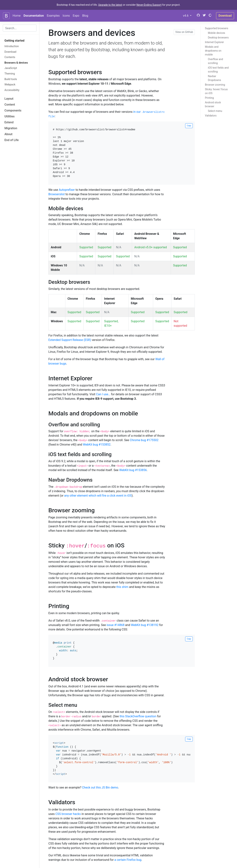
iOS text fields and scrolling (218, 70)
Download (225, 16)
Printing (209, 98)
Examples (53, 16)
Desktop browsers (218, 38)
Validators (211, 116)
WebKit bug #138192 (145, 625)
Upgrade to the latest (110, 5)
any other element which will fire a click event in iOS (98, 496)
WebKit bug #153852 (97, 445)
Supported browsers (217, 28)
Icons (66, 16)
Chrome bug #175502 (144, 440)
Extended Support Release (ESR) (70, 340)
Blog (85, 16)
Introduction (12, 46)
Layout (9, 99)
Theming (10, 74)
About (8, 134)
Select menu (215, 111)
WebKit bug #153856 (133, 470)
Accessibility (12, 90)
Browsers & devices (16, 63)
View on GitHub (184, 32)
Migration (11, 128)
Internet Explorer (214, 42)
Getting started (14, 41)
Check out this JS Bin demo (100, 787)
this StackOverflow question (138, 716)
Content (10, 105)
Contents (10, 57)
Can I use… (103, 394)
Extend (9, 122)
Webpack (10, 85)
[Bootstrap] (6, 16)
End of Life (12, 140)
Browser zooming (215, 85)
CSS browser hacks (68, 814)
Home (17, 16)
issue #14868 (116, 625)
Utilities (10, 116)
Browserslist (56, 194)
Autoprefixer (67, 190)
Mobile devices (217, 33)
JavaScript (11, 68)
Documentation (34, 16)
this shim (122, 587)
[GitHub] (198, 16)
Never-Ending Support (149, 5)
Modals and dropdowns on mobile (213, 51)
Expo (76, 16)
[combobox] (20, 28)
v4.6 (188, 15)
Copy (189, 126)
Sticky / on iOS (216, 91)
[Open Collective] (210, 16)
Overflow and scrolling (216, 61)
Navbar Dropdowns (215, 78)
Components (13, 110)
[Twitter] (204, 16)
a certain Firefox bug (128, 860)
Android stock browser (213, 104)
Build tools (11, 79)
